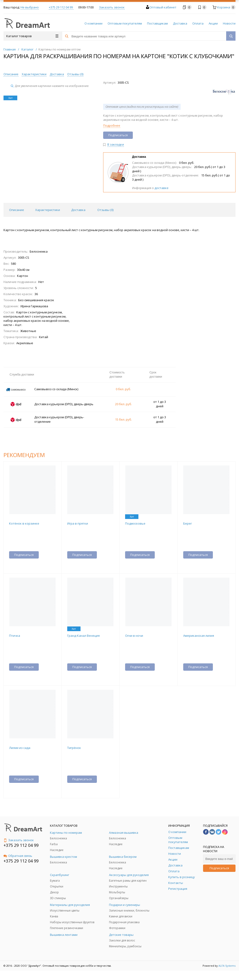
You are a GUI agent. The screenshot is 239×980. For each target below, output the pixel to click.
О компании (93, 23)
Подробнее (112, 125)
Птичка (15, 636)
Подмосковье (135, 523)
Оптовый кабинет (163, 7)
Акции (213, 23)
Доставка (180, 23)
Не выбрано (30, 7)
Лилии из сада (20, 748)
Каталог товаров (32, 36)
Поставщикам (157, 23)
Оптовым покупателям (125, 23)
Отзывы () (75, 74)
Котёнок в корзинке (24, 523)
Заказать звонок (112, 7)
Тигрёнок (74, 748)
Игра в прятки (78, 523)
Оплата (198, 23)
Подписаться (219, 868)
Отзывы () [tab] (105, 210)
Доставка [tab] (78, 210)
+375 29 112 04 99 (61, 7)
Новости (229, 23)
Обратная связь (18, 856)
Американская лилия (199, 636)
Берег (188, 523)
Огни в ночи (134, 636)
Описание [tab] (17, 210)
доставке (162, 188)
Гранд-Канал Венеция (83, 636)
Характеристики (34, 74)
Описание (11, 74)
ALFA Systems (227, 966)
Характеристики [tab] (48, 210)
